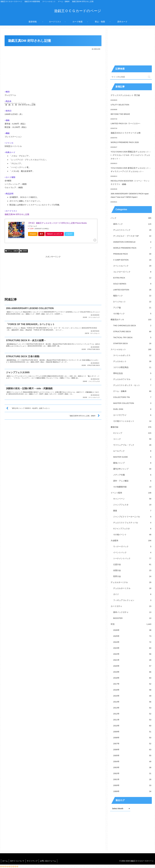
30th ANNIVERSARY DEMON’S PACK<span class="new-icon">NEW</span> (130, 195)
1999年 (24, 251)
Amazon (33, 234)
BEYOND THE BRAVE (120, 114)
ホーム (5, 861)
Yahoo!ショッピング (55, 234)
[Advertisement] (53, 70)
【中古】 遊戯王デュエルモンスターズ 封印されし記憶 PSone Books (57, 223)
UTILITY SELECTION (120, 105)
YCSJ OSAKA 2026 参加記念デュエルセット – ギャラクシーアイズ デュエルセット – (131, 170)
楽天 (41, 234)
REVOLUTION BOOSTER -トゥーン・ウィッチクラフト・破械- (130, 182)
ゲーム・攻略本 (12, 251)
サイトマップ (33, 861)
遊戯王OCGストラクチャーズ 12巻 (126, 133)
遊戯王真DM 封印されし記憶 (17, 214)
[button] (149, 77)
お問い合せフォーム (49, 861)
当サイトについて (18, 861)
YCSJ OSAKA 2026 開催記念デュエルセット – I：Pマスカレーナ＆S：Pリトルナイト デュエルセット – (131, 155)
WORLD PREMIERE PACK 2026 (125, 142)
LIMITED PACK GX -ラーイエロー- (125, 123)
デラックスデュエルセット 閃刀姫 (125, 95)
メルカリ (69, 234)
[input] (131, 77)
